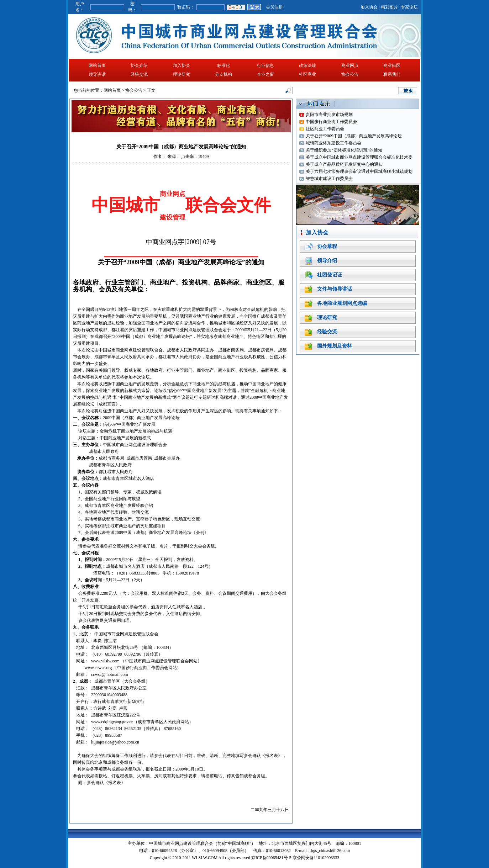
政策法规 (307, 65)
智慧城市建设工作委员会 (329, 179)
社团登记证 (330, 275)
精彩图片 (389, 7)
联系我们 (392, 74)
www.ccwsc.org (98, 668)
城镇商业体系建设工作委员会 (333, 143)
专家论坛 (409, 7)
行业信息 (265, 65)
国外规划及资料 (335, 346)
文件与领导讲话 (335, 289)
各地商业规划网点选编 (342, 303)
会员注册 (274, 7)
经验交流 (139, 74)
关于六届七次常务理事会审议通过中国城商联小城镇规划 (359, 171)
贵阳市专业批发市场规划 (329, 115)
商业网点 (350, 65)
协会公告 (350, 74)
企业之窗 (265, 74)
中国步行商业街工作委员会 (331, 122)
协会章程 (327, 246)
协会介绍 (139, 65)
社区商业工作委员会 (325, 129)
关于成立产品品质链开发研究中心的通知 (344, 164)
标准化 (224, 65)
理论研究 (182, 74)
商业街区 (392, 65)
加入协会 (369, 7)
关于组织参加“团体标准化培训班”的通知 (344, 150)
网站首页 (97, 65)
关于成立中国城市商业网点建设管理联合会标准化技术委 (359, 157)
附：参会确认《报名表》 (102, 783)
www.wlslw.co (104, 661)
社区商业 (307, 74)
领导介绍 (327, 261)
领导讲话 (97, 74)
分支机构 (224, 74)
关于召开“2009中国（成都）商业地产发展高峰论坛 (354, 136)
